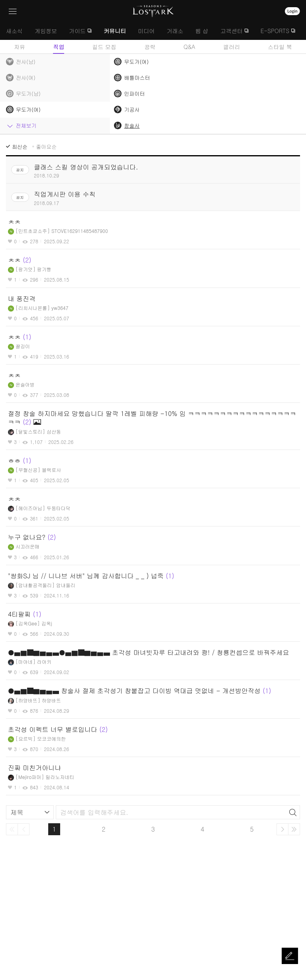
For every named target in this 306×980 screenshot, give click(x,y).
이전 (24, 829)
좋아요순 (46, 147)
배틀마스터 (137, 78)
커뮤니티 (115, 31)
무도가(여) (136, 62)
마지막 (294, 829)
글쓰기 (290, 956)
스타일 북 (280, 47)
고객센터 (231, 31)
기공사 (132, 109)
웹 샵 (202, 31)
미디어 (146, 31)
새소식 (14, 31)
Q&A (189, 47)
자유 (20, 47)
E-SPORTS (275, 31)
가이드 (77, 31)
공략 (150, 47)
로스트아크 (153, 11)
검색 (293, 813)
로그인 (292, 11)
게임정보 (46, 31)
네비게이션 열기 (13, 11)
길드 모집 (104, 47)
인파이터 (134, 94)
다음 (282, 829)
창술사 (132, 125)
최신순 (20, 147)
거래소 (175, 31)
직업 (59, 47)
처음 (12, 829)
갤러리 (231, 47)
